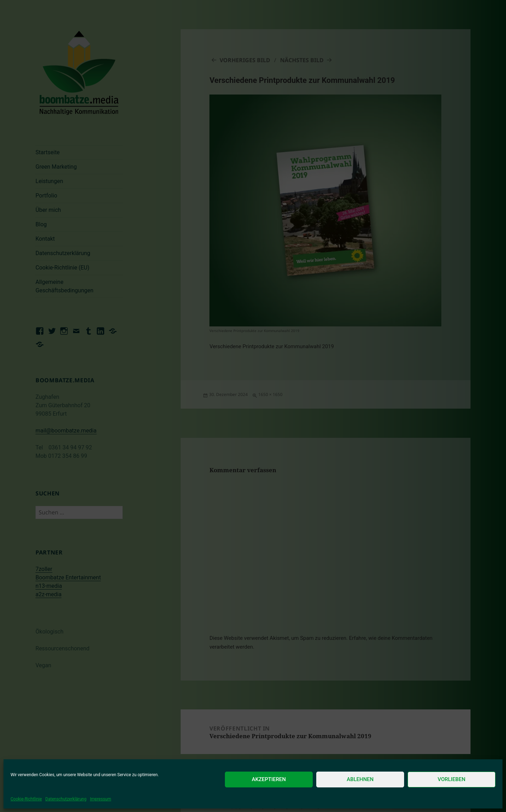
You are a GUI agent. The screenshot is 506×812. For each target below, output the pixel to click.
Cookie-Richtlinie (26, 799)
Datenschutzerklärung (66, 799)
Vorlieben (452, 779)
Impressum (100, 799)
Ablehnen (360, 779)
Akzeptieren (269, 779)
